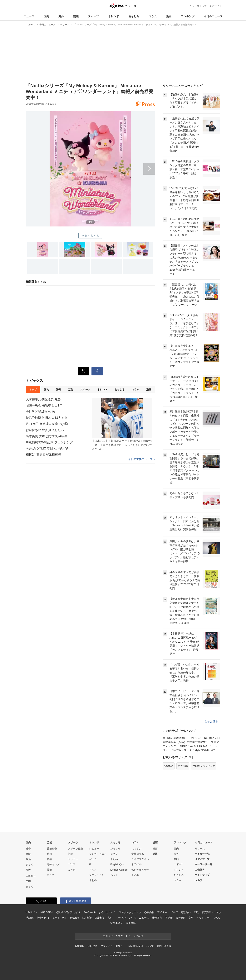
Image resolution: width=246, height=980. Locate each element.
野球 (71, 854)
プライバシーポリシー (113, 946)
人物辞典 (200, 870)
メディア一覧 (202, 859)
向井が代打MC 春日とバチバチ (47, 448)
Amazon (169, 766)
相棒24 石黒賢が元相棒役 (43, 455)
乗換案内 (157, 918)
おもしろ (134, 16)
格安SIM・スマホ (211, 912)
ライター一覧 (202, 854)
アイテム (162, 912)
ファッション (97, 875)
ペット (114, 875)
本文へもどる (90, 236)
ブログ (174, 912)
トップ (33, 390)
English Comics (119, 870)
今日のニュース (213, 16)
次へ (90, 164)
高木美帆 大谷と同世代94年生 (47, 436)
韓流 (49, 870)
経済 (28, 854)
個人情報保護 (136, 946)
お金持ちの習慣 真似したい (45, 430)
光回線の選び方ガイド (68, 912)
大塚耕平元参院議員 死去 (43, 399)
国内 (46, 16)
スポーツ (93, 16)
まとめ (30, 864)
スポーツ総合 (76, 849)
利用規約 (92, 946)
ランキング (188, 16)
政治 (28, 859)
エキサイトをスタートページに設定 (123, 936)
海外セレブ (53, 864)
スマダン (136, 849)
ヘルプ (198, 880)
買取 (196, 912)
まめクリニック (107, 912)
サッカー (73, 859)
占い (110, 918)
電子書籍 (131, 923)
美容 (191, 918)
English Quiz (117, 864)
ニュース (29, 16)
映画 (49, 854)
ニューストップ (198, 6)
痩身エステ (116, 923)
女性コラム (138, 854)
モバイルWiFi (60, 918)
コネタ (114, 854)
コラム (153, 16)
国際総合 (31, 876)
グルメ (93, 870)
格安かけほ (43, 918)
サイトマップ (202, 875)
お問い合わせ (164, 946)
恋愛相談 (100, 918)
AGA (217, 918)
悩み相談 (87, 918)
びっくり (115, 849)
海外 (61, 16)
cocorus (74, 918)
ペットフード (204, 918)
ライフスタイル (140, 859)
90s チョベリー (140, 870)
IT (90, 864)
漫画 (169, 16)
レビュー (94, 849)
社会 (28, 849)
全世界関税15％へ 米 (40, 412)
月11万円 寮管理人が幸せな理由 (48, 424)
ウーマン (121, 918)
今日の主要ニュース (142, 459)
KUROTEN (47, 912)
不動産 (169, 918)
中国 (28, 881)
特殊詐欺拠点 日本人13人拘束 (47, 418)
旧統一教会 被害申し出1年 (44, 405)
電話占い (186, 912)
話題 (155, 854)
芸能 (76, 16)
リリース (200, 849)
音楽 (49, 859)
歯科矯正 (181, 918)
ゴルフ (72, 864)
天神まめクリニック (130, 912)
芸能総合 (52, 849)
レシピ (132, 918)
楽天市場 (183, 766)
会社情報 (79, 946)
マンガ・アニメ (98, 854)
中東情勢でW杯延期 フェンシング (49, 442)
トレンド (114, 16)
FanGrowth (89, 912)
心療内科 (149, 912)
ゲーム (93, 859)
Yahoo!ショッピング (204, 766)
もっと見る (212, 721)
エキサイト (216, 6)
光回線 (30, 918)
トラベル (136, 864)
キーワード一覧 (203, 864)
